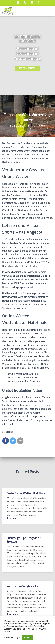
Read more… (13, 518)
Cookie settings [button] (12, 637)
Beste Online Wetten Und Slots (26, 493)
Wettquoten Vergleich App (23, 586)
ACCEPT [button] (27, 637)
